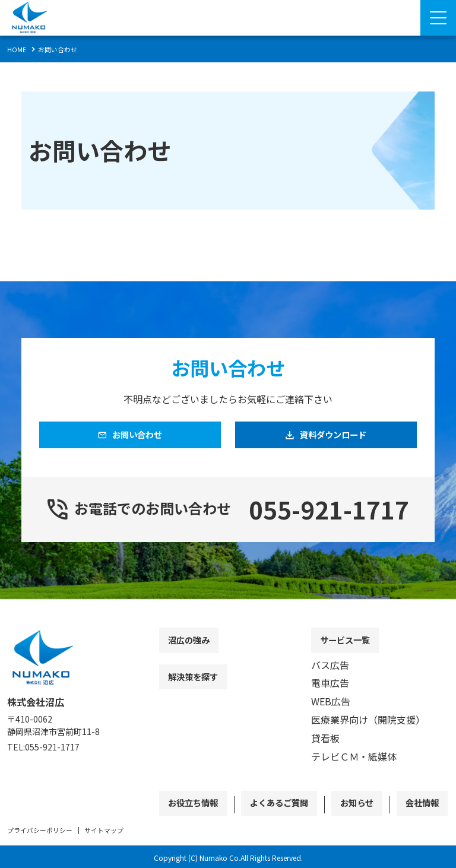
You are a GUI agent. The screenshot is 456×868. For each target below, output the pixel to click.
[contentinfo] (228, 744)
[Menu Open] (438, 18)
